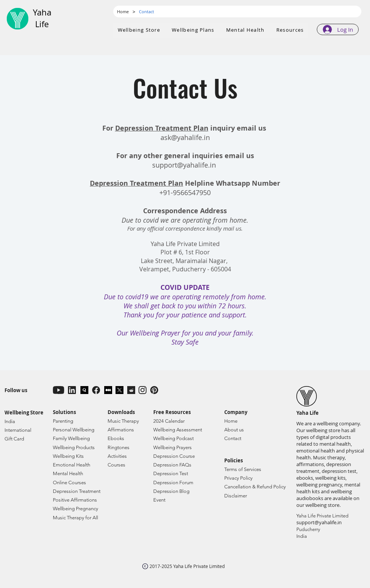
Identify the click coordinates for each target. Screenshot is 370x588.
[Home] (123, 12)
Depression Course (174, 456)
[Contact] (146, 12)
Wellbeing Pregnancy (76, 509)
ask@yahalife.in (185, 137)
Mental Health (68, 473)
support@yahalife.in (184, 165)
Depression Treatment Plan (162, 128)
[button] (193, 30)
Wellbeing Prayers (173, 447)
